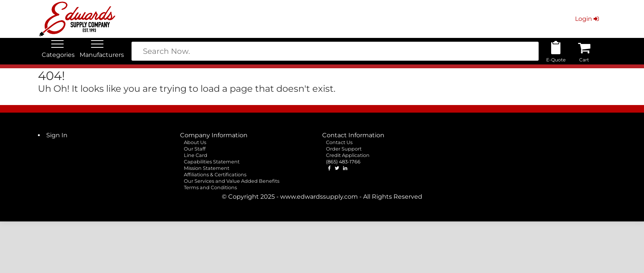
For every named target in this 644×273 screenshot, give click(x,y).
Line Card (196, 155)
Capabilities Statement (212, 162)
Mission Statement (207, 168)
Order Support (344, 149)
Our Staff (195, 149)
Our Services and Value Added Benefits (232, 181)
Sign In (57, 135)
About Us (195, 142)
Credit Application (348, 155)
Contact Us (339, 142)
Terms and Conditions (210, 187)
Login (588, 19)
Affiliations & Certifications (215, 175)
